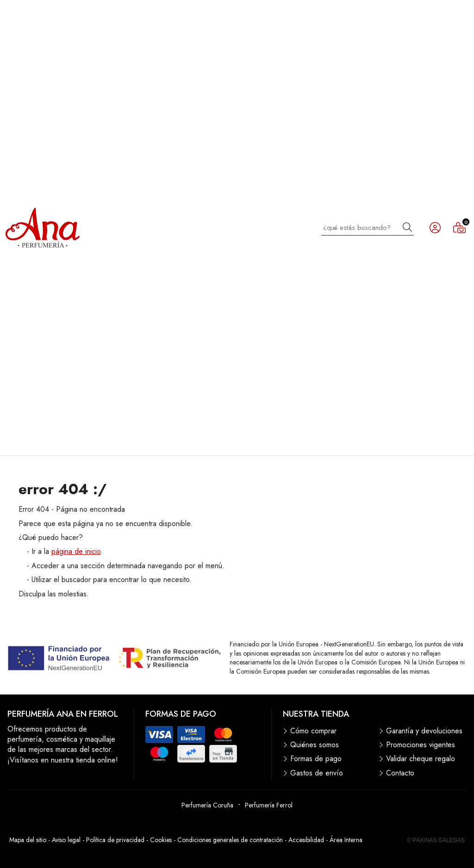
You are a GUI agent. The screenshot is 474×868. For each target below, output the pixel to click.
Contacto (400, 773)
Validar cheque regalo (421, 759)
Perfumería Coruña (207, 805)
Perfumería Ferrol (269, 805)
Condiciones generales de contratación (230, 840)
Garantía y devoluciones (424, 731)
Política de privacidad (115, 840)
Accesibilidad (306, 840)
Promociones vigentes (421, 745)
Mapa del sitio (28, 840)
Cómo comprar (313, 731)
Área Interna (346, 840)
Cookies (161, 840)
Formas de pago (316, 759)
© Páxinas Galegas (436, 840)
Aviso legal (66, 840)
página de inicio (76, 551)
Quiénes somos (315, 745)
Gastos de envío (317, 773)
